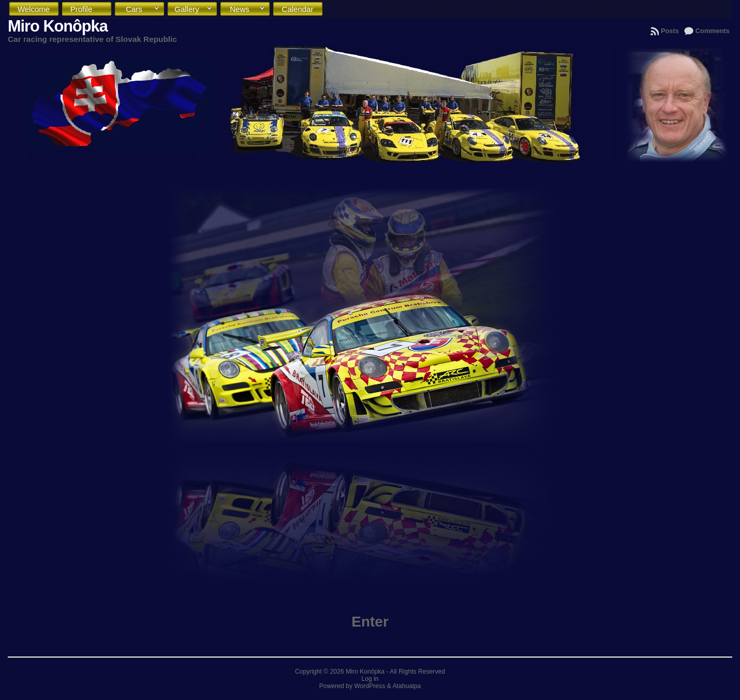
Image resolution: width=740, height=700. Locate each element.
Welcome (36, 12)
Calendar (300, 12)
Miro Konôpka (58, 26)
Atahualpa (406, 686)
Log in (370, 679)
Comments (713, 31)
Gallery (194, 9)
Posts (670, 31)
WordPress (369, 686)
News (248, 9)
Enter (370, 622)
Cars (143, 9)
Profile (89, 9)
